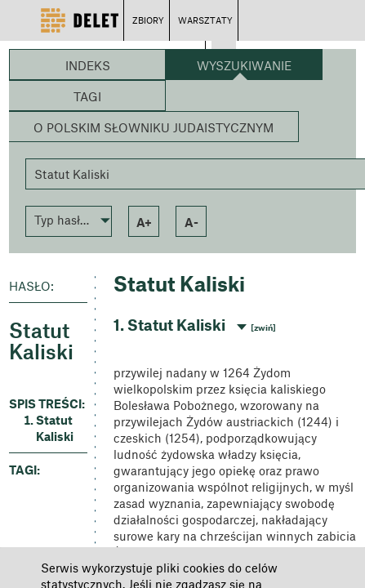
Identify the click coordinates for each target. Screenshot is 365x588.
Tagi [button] (87, 96)
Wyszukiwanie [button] (244, 65)
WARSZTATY (205, 20)
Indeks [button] (88, 65)
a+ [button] (144, 222)
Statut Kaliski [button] (55, 428)
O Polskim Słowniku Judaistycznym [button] (154, 127)
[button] (69, 220)
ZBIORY (148, 20)
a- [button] (191, 222)
